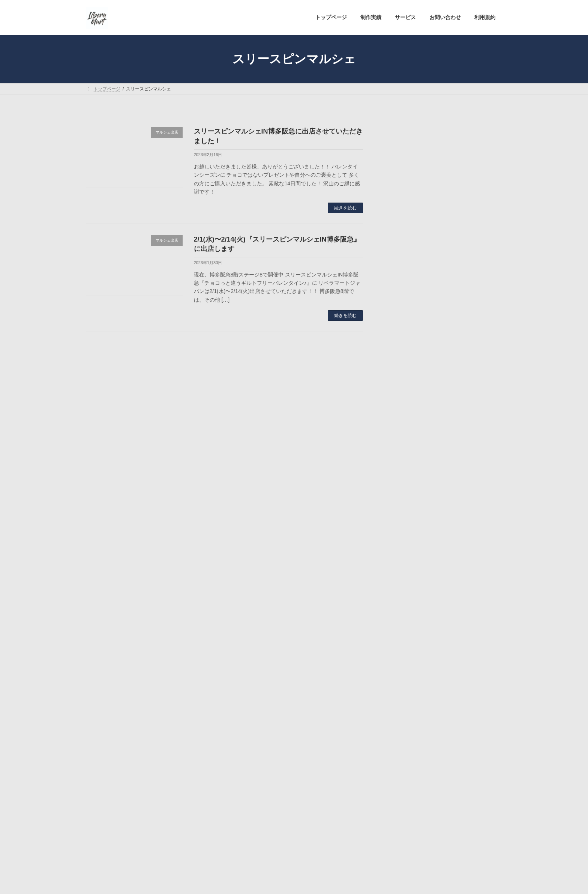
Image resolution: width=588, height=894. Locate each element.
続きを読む (345, 208)
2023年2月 (404, 768)
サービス (177, 850)
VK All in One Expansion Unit (342, 881)
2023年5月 (404, 725)
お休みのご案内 (410, 642)
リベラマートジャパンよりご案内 (431, 671)
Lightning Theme (291, 881)
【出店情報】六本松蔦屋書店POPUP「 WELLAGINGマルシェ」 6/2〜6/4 (467, 204)
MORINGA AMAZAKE (417, 628)
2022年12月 (406, 797)
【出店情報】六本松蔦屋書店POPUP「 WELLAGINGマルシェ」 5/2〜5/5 (467, 340)
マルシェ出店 (408, 656)
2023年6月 (404, 710)
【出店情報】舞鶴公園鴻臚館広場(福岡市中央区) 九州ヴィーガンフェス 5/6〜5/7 (467, 295)
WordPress (253, 881)
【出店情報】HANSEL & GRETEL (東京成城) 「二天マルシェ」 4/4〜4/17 (465, 438)
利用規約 (252, 850)
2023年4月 (404, 739)
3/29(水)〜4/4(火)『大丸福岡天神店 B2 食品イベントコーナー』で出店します (467, 567)
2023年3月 (404, 754)
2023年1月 (404, 783)
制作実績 (144, 850)
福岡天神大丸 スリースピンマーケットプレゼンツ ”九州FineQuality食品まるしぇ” (467, 522)
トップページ (106, 850)
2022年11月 (406, 812)
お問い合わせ (215, 850)
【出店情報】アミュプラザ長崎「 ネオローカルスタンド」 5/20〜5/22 (467, 249)
